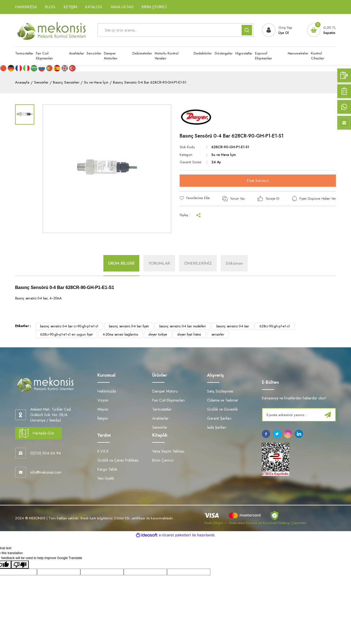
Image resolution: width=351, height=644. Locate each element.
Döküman (236, 263)
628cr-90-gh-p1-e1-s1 (275, 326)
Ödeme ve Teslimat (222, 400)
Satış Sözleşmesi (220, 391)
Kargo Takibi (107, 469)
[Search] (175, 30)
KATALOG (94, 7)
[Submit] (328, 415)
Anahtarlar (160, 418)
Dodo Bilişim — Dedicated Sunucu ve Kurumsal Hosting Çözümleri (255, 523)
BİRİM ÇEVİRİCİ (154, 7)
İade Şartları (217, 427)
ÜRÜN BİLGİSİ (120, 263)
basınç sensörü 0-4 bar (233, 326)
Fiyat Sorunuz (258, 181)
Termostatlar (162, 409)
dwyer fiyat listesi (189, 334)
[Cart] (321, 30)
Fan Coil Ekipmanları (169, 400)
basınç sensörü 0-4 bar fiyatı (129, 326)
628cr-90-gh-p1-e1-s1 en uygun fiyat (66, 334)
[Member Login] (277, 30)
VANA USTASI (122, 7)
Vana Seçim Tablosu (168, 451)
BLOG (50, 7)
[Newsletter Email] (299, 415)
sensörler (218, 334)
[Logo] (52, 30)
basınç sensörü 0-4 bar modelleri (183, 326)
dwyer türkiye (158, 334)
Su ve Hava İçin (224, 155)
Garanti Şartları (219, 418)
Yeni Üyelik (106, 478)
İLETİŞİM (70, 7)
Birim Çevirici (163, 460)
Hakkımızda (107, 391)
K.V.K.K (103, 451)
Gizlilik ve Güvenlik (222, 409)
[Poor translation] (20, 565)
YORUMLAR (159, 263)
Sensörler (160, 427)
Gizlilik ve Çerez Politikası (118, 460)
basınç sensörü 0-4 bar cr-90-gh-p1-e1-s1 (69, 326)
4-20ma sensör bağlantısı (121, 334)
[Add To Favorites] (195, 198)
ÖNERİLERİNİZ (198, 263)
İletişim (103, 418)
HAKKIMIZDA (26, 7)
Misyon (103, 409)
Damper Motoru (165, 391)
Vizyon (103, 400)
